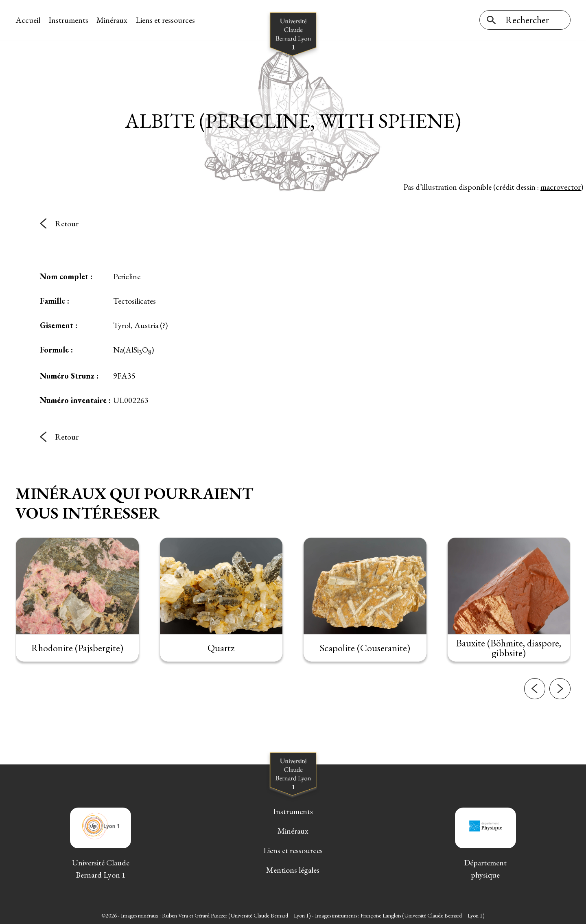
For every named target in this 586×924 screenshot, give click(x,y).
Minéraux (112, 20)
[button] (535, 706)
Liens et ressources (165, 20)
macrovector (561, 187)
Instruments (68, 20)
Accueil (28, 20)
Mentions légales (293, 870)
